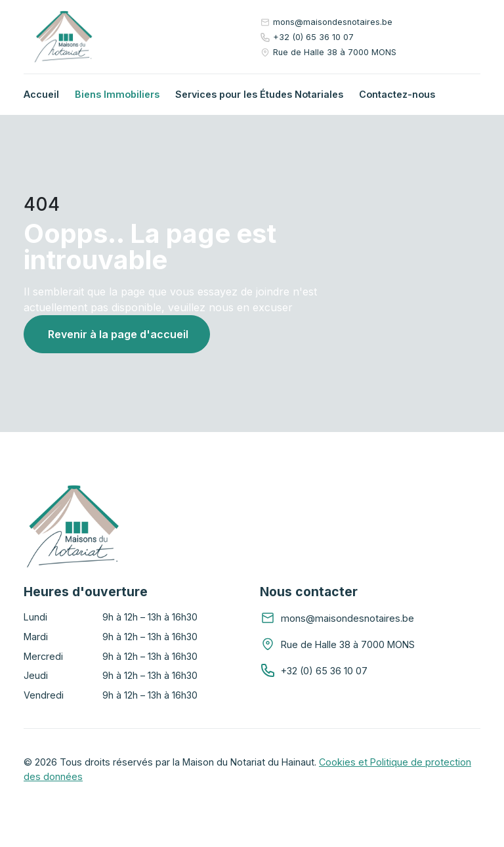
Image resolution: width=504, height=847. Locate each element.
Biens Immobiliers (117, 94)
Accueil (41, 94)
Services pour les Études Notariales (259, 94)
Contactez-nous (397, 94)
